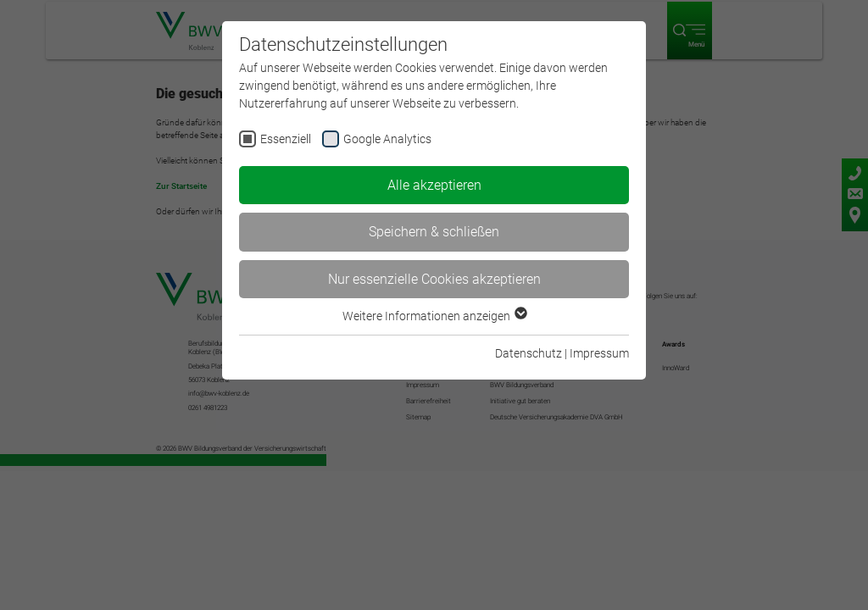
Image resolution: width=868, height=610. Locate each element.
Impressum (599, 353)
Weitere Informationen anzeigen (434, 316)
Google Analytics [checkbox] (387, 139)
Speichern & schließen (434, 232)
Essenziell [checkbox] (286, 139)
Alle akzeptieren (434, 185)
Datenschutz (529, 353)
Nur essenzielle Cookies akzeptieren (434, 279)
